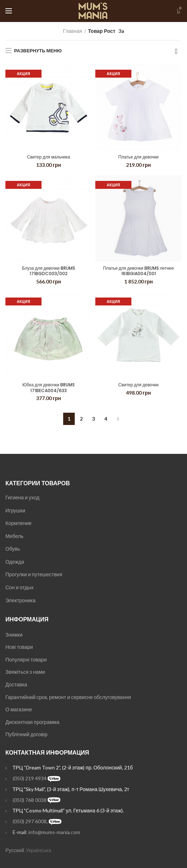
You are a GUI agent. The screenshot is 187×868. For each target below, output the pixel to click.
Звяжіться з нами (25, 672)
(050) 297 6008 (30, 821)
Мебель (14, 536)
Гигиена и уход (22, 497)
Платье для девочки (139, 157)
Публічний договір (26, 734)
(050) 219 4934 (30, 778)
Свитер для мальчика (49, 157)
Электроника (21, 600)
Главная (72, 31)
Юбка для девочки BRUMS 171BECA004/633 (49, 388)
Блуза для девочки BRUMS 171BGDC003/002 (49, 271)
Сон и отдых (19, 587)
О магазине (19, 709)
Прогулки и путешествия (34, 574)
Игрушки (15, 510)
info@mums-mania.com (54, 832)
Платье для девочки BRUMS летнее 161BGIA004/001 (138, 271)
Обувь (13, 549)
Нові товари (19, 647)
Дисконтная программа (32, 722)
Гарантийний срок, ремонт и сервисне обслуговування (68, 697)
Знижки (14, 635)
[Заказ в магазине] (176, 51)
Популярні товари (26, 659)
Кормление (19, 523)
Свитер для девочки (139, 385)
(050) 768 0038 (30, 800)
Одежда (15, 562)
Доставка (16, 684)
